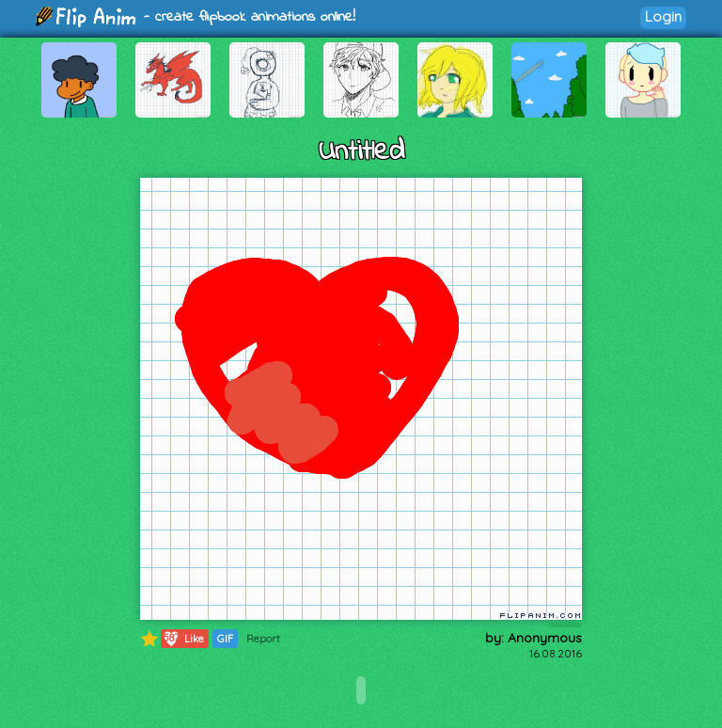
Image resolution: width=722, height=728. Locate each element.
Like (183, 639)
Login (663, 16)
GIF (225, 639)
